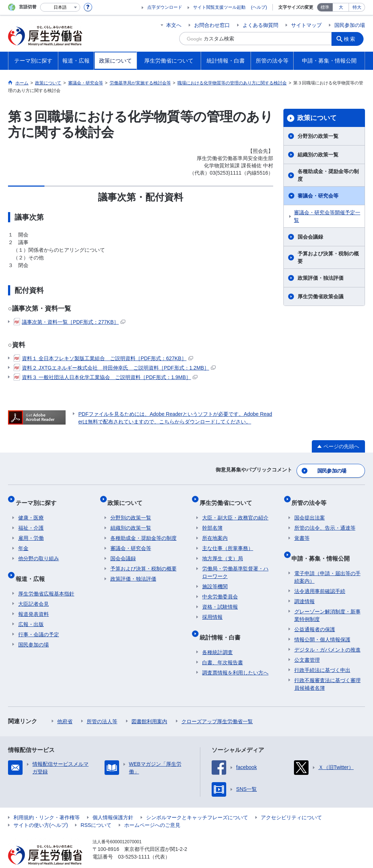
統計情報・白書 (223, 626)
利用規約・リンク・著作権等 (47, 803)
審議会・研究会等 (318, 196)
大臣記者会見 (34, 590)
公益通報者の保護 (315, 615)
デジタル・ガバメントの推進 (327, 636)
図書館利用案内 (149, 707)
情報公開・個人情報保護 (322, 625)
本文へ (174, 25)
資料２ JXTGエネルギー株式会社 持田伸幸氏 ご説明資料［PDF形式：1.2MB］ (115, 368)
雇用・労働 (31, 530)
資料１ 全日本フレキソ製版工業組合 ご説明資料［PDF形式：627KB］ (103, 358)
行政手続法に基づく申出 (322, 656)
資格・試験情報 (220, 599)
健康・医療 (31, 510)
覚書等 (302, 530)
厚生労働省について (228, 497)
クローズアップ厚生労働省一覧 (217, 707)
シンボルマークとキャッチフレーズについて (197, 803)
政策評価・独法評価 (321, 278)
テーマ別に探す (39, 497)
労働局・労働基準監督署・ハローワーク (235, 564)
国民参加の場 (350, 25)
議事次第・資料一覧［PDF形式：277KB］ (69, 322)
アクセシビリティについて (291, 803)
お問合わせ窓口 (212, 25)
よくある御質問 (260, 25)
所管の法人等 (102, 707)
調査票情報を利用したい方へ (235, 658)
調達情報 (305, 587)
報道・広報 (33, 567)
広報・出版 (31, 610)
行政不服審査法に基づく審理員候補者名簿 (327, 670)
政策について (317, 118)
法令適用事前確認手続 (320, 577)
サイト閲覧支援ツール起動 (219, 7)
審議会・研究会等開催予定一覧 (327, 216)
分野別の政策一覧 (318, 136)
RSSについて (96, 811)
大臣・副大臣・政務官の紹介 (235, 510)
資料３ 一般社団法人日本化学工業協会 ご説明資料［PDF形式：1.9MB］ (105, 377)
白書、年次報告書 (223, 648)
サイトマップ (306, 25)
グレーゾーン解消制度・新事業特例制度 (327, 601)
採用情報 (212, 609)
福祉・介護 (31, 520)
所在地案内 (215, 530)
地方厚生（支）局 (223, 550)
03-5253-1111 (134, 843)
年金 (23, 540)
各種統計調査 (217, 638)
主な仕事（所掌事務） (228, 540)
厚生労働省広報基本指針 (46, 580)
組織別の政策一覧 (318, 155)
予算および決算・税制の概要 (328, 257)
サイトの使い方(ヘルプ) (41, 811)
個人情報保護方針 (113, 803)
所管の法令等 (312, 497)
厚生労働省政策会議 (321, 296)
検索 (352, 39)
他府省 (65, 707)
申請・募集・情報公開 (323, 547)
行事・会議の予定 (39, 620)
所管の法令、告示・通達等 (325, 520)
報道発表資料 (34, 600)
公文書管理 (307, 646)
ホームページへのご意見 (152, 811)
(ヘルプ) (259, 7)
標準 (325, 7)
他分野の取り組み (39, 550)
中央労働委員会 (220, 589)
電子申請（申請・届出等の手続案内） (327, 563)
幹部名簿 (212, 520)
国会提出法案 (310, 510)
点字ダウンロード (165, 7)
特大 (357, 7)
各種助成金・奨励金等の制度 (328, 175)
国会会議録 (310, 237)
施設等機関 (215, 578)
